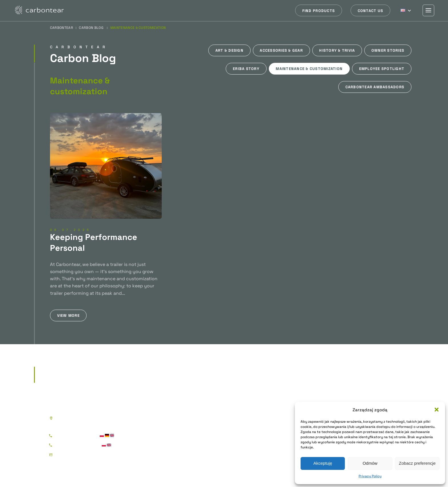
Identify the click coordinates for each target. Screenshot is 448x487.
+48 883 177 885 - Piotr (77, 445)
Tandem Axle (235, 426)
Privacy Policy (370, 476)
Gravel (175, 435)
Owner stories (388, 50)
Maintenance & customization (309, 69)
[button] (437, 410)
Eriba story (246, 69)
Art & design (229, 50)
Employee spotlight (382, 69)
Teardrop (185, 402)
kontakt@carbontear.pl (78, 455)
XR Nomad (179, 444)
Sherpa (303, 402)
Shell (173, 462)
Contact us (371, 11)
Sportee (176, 417)
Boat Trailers (246, 402)
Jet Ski (229, 444)
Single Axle (233, 417)
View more (68, 315)
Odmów (370, 463)
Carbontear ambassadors (375, 87)
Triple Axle (232, 435)
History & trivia (337, 50)
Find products (319, 11)
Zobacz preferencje (417, 463)
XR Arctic (178, 453)
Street (175, 426)
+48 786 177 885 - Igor (76, 436)
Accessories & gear (281, 50)
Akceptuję (323, 463)
